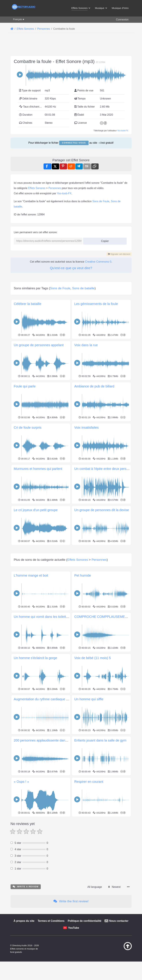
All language (95, 933)
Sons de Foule (101, 201)
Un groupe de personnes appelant (39, 345)
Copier (104, 240)
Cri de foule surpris (28, 427)
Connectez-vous (74, 143)
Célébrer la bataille (28, 304)
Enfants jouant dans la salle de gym (100, 787)
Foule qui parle (25, 386)
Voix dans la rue (86, 345)
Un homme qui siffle (89, 745)
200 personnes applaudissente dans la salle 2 (47, 787)
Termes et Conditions (51, 967)
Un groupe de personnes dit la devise (102, 510)
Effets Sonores (37, 188)
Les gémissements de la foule (96, 304)
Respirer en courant (89, 828)
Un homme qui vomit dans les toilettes (42, 663)
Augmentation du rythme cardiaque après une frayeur (53, 745)
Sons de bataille (83, 288)
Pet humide (83, 622)
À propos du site (24, 967)
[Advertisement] (71, 569)
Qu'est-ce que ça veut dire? (71, 268)
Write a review (26, 933)
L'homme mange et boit (31, 622)
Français (18, 19)
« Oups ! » (21, 828)
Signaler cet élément (119, 254)
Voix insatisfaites (87, 427)
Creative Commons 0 (98, 262)
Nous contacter (119, 967)
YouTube (74, 974)
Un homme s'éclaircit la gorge (36, 704)
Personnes (55, 188)
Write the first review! (71, 947)
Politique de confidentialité (85, 967)
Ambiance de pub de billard (94, 386)
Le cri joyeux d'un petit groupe (36, 510)
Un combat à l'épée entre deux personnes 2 (106, 469)
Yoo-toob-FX (123, 131)
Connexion (122, 20)
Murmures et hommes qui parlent (38, 469)
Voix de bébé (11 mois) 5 (93, 704)
